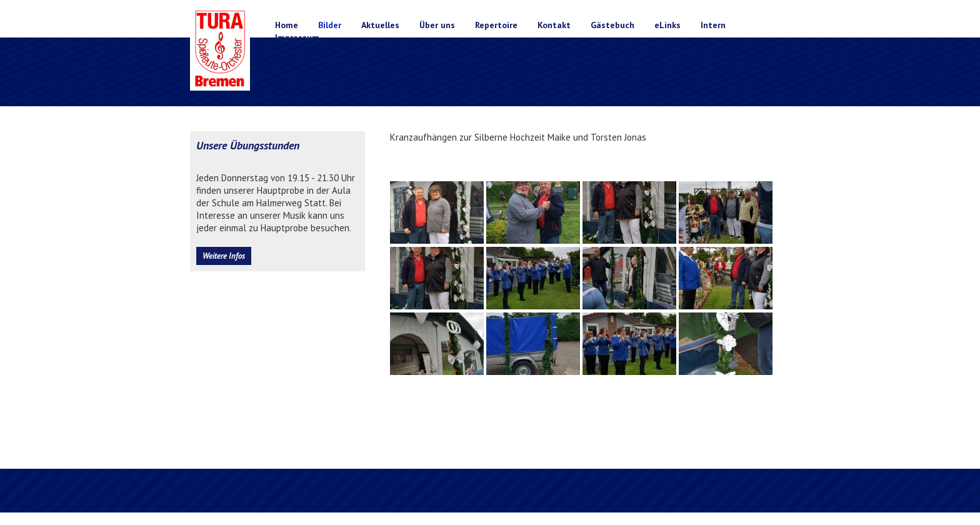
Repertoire (496, 25)
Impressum (297, 37)
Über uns (437, 25)
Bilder (330, 25)
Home (287, 25)
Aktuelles (380, 25)
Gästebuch (612, 25)
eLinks (667, 25)
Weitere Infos (224, 256)
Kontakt (554, 25)
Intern (713, 25)
